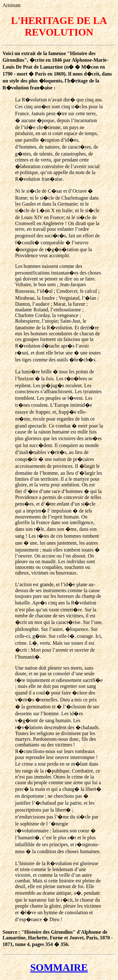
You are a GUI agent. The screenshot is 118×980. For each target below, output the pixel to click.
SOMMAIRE (59, 967)
